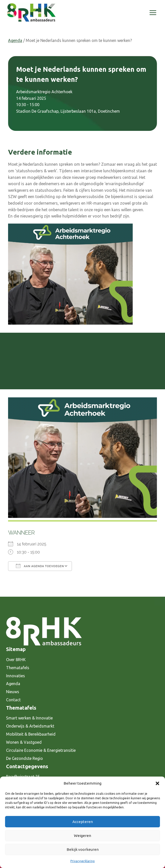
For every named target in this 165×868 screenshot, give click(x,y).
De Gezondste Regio (24, 758)
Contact (13, 700)
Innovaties (16, 676)
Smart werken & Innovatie (29, 718)
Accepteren (83, 822)
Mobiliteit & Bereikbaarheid (31, 734)
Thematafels (18, 668)
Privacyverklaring (82, 861)
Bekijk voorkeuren (83, 849)
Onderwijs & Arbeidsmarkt (30, 726)
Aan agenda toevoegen (40, 566)
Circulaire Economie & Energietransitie (41, 750)
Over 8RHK (16, 660)
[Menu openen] (153, 13)
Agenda (15, 40)
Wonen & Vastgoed (24, 742)
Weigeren (82, 836)
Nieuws (13, 692)
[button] (157, 783)
